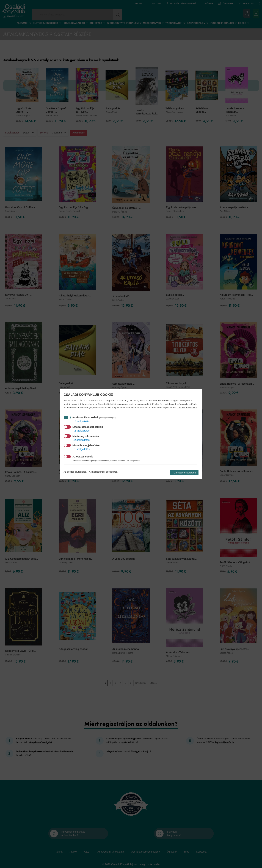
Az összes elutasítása (75, 472)
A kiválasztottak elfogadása (103, 472)
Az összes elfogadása (184, 473)
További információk (187, 408)
